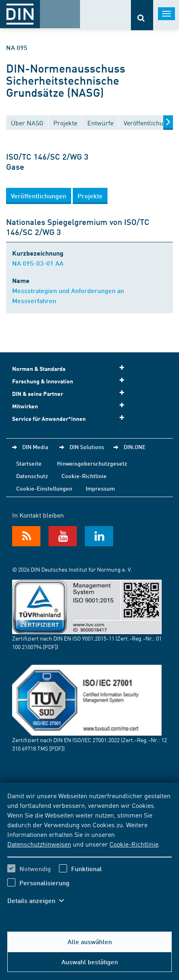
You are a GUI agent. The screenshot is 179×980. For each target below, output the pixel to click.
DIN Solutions (87, 447)
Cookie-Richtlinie (134, 844)
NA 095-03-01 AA (38, 263)
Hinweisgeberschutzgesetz (92, 463)
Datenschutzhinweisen (39, 844)
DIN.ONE (135, 447)
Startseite (29, 463)
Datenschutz (32, 476)
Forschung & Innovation (71, 381)
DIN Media (35, 447)
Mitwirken (71, 406)
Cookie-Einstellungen (44, 488)
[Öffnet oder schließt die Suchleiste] (142, 15)
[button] (39, 196)
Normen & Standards (71, 368)
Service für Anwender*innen (71, 418)
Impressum (100, 488)
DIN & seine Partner (71, 393)
